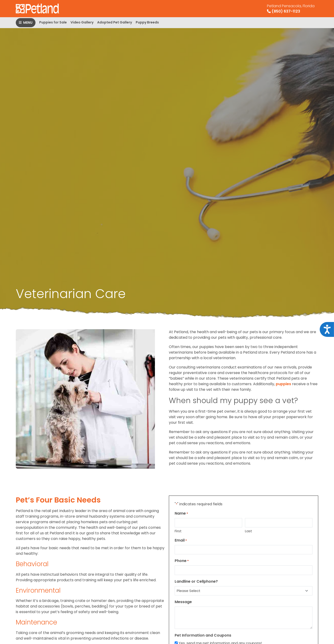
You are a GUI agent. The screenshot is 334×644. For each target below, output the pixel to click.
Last (249, 531)
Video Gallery (82, 22)
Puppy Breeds (147, 22)
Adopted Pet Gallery (115, 22)
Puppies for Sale (53, 22)
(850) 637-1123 (291, 9)
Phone (182, 561)
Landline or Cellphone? (196, 581)
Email (181, 540)
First (178, 531)
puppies (283, 384)
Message (183, 602)
